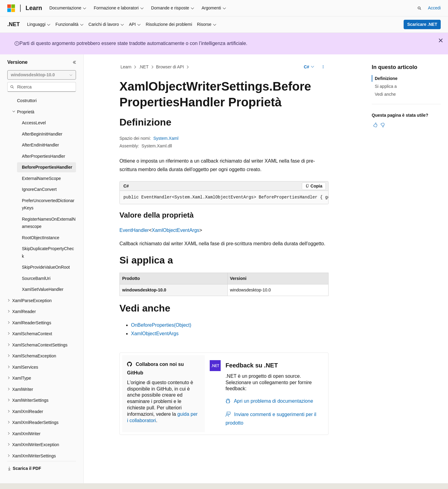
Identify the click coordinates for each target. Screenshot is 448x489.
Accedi (434, 8)
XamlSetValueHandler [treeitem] (43, 273)
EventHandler (134, 230)
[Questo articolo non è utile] (383, 125)
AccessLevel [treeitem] (34, 106)
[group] (224, 198)
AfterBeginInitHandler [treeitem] (42, 117)
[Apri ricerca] (419, 8)
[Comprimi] (74, 62)
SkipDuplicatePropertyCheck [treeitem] (48, 236)
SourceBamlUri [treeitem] (36, 262)
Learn (126, 67)
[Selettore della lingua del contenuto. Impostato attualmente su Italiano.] (21, 479)
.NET (144, 67)
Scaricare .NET (422, 24)
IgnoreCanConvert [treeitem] (39, 173)
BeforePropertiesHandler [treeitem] (47, 150)
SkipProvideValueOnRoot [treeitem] (46, 250)
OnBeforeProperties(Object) (161, 325)
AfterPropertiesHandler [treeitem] (43, 139)
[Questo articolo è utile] (375, 125)
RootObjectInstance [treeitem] (41, 221)
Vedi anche (385, 94)
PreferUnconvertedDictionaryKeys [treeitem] (48, 188)
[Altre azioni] (323, 67)
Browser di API (170, 67)
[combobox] (42, 75)
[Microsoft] (11, 8)
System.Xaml (166, 138)
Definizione (386, 78)
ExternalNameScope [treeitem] (41, 162)
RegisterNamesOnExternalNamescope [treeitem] (49, 206)
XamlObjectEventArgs (176, 230)
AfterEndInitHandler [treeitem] (40, 128)
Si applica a (386, 86)
